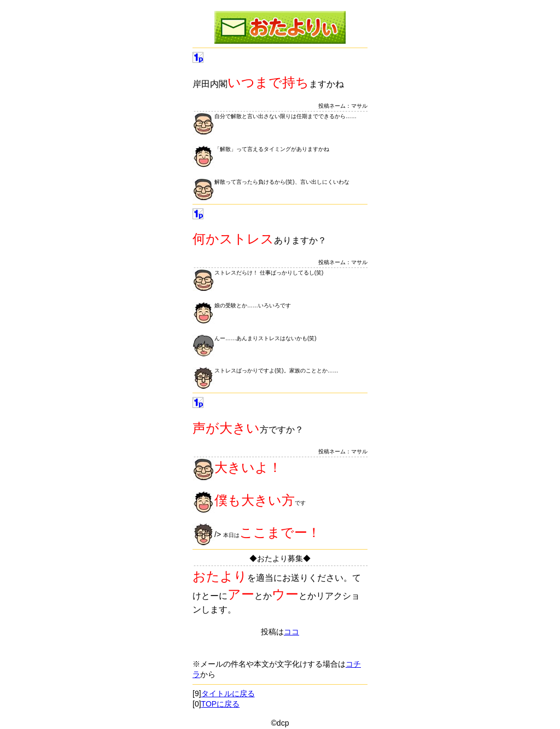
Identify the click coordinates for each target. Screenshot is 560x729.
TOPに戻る (221, 704)
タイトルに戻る (228, 693)
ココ (291, 632)
